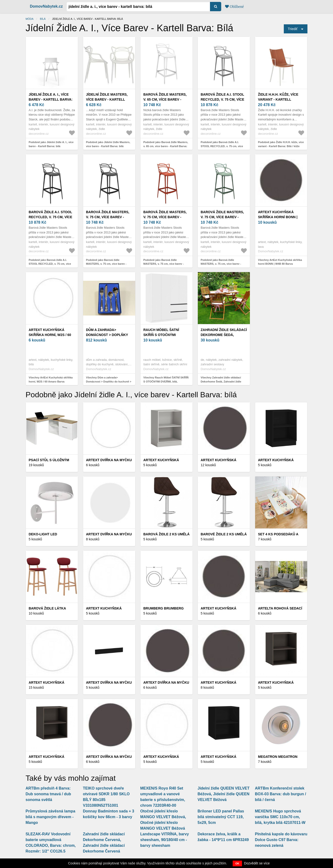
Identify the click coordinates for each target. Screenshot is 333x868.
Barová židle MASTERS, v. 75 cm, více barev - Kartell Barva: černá (108, 217)
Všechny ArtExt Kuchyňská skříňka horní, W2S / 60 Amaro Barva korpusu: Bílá (51, 381)
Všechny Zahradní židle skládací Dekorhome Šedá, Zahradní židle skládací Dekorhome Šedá (221, 381)
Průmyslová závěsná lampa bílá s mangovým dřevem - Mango (50, 817)
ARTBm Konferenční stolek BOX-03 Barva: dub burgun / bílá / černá (280, 794)
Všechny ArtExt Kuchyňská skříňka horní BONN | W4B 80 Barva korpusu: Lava (280, 264)
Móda (30, 19)
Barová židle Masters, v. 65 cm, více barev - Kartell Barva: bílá (165, 99)
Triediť (293, 29)
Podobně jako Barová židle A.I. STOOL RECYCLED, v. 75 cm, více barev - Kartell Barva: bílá (222, 146)
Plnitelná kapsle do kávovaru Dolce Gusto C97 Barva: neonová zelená (281, 840)
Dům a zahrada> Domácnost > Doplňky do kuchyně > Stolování (109, 335)
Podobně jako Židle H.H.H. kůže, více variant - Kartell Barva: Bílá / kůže (281, 144)
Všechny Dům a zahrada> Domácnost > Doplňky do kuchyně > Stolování (109, 381)
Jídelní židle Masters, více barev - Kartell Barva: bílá (107, 99)
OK (237, 863)
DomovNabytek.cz (46, 6)
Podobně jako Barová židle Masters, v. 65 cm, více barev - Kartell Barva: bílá (166, 146)
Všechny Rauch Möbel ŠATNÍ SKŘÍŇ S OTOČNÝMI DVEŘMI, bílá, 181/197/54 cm (166, 381)
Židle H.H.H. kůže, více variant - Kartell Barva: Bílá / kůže (278, 99)
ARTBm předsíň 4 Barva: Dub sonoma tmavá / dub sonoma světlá (48, 794)
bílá (43, 19)
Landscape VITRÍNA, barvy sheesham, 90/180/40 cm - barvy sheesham (165, 840)
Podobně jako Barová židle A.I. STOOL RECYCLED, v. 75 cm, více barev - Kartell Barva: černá (50, 264)
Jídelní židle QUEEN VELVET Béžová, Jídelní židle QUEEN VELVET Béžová (224, 794)
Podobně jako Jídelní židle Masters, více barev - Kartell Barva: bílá (108, 144)
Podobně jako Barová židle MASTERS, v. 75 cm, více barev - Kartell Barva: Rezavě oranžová (164, 264)
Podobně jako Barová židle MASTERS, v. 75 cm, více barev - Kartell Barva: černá (106, 264)
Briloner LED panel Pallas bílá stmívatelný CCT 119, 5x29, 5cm (221, 817)
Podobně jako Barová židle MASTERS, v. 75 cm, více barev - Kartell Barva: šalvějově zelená (221, 264)
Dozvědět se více (257, 863)
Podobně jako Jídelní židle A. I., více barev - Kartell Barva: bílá (51, 144)
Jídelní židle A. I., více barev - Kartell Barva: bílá (51, 99)
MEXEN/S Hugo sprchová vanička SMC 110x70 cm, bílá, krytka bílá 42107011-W (280, 817)
